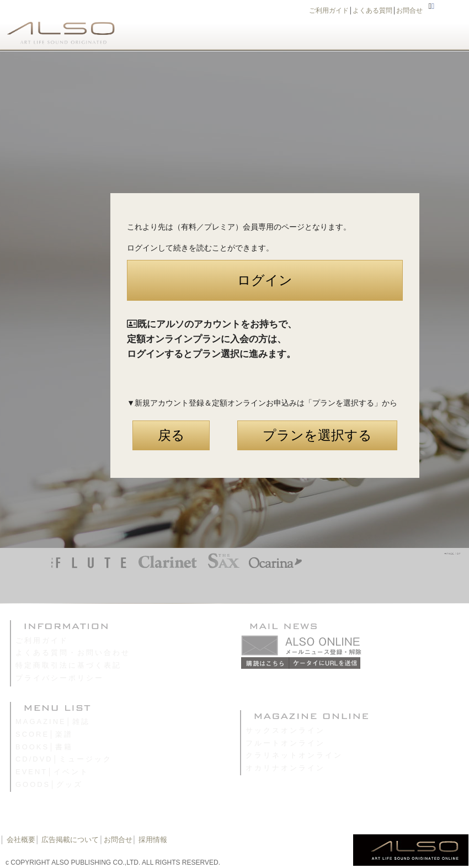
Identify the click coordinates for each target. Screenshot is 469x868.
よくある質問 (372, 10)
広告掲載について (70, 840)
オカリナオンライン (285, 768)
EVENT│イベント (52, 772)
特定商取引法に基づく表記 (68, 665)
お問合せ (409, 10)
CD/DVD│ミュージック (64, 759)
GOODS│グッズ (49, 784)
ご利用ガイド (329, 10)
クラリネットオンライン (294, 755)
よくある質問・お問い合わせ (73, 653)
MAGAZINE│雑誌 (53, 721)
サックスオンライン (285, 730)
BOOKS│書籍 (44, 747)
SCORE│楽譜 (44, 734)
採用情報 (153, 840)
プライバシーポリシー (60, 678)
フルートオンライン (285, 743)
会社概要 (21, 840)
